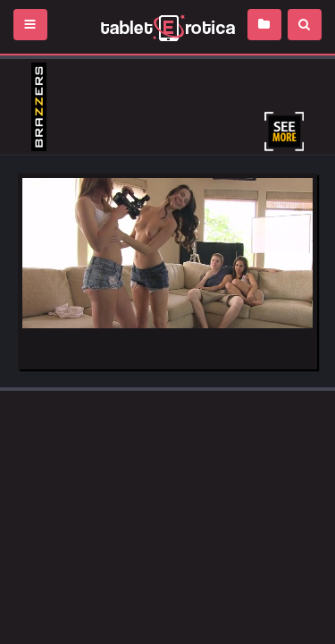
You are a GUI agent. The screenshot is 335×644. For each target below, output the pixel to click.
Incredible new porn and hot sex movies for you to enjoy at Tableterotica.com (167, 27)
